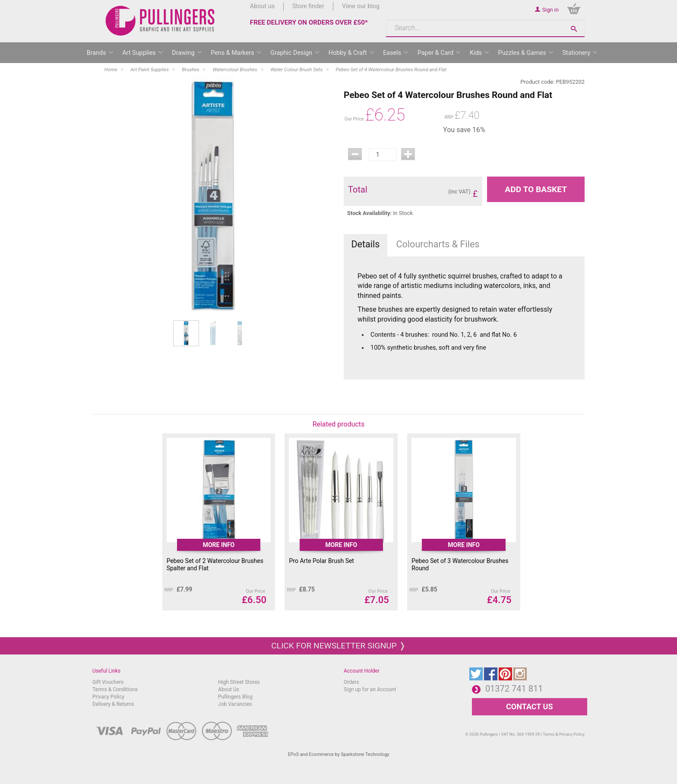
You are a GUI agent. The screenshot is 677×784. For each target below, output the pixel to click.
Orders (351, 682)
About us (262, 6)
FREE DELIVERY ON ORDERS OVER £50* (309, 22)
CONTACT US (529, 707)
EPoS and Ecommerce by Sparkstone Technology (339, 754)
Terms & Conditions (115, 689)
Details (365, 244)
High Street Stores (239, 682)
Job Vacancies (235, 704)
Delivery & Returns (113, 704)
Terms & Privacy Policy (564, 734)
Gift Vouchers (108, 682)
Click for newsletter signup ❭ (338, 646)
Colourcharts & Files (438, 244)
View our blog (361, 6)
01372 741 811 (514, 689)
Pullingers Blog (235, 697)
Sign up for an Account (370, 689)
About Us (229, 689)
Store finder (308, 6)
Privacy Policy (108, 697)
